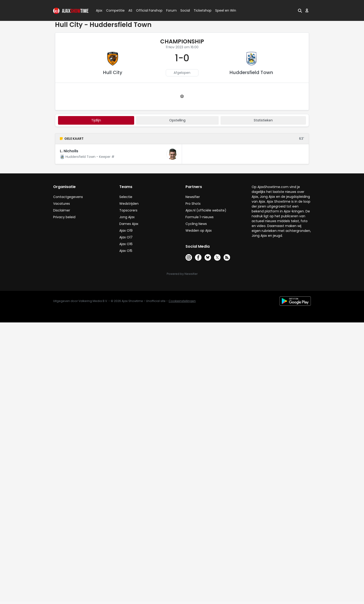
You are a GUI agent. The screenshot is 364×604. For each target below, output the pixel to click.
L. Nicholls (69, 151)
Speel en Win (226, 10)
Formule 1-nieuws (200, 217)
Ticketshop (203, 10)
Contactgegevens (68, 197)
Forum (171, 10)
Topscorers (128, 210)
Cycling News (196, 224)
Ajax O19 (126, 231)
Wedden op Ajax (199, 231)
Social (184, 10)
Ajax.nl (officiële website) (206, 210)
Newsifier (193, 197)
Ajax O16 (126, 244)
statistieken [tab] (263, 120)
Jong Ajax (127, 217)
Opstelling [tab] (177, 120)
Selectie (126, 197)
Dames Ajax (129, 224)
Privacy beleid (64, 217)
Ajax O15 (126, 251)
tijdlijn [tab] (96, 120)
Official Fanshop (146, 10)
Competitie (114, 10)
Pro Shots (193, 204)
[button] (300, 10)
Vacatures (62, 204)
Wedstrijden (129, 204)
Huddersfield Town (251, 72)
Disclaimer (62, 210)
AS (130, 10)
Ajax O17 (126, 237)
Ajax (99, 10)
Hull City (113, 72)
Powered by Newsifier (182, 274)
